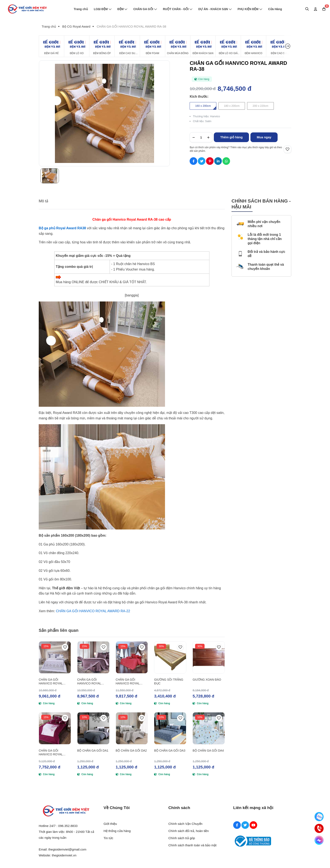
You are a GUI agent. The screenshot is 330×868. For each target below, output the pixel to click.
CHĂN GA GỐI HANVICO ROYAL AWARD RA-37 (51, 682)
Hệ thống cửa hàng (117, 831)
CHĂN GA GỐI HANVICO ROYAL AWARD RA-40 (89, 682)
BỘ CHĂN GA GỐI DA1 (93, 751)
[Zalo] (319, 817)
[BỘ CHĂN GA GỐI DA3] (170, 728)
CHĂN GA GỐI (145, 9)
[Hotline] (319, 828)
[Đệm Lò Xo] (77, 46)
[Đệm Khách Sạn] (203, 46)
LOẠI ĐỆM (103, 9)
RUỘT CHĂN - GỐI (178, 9)
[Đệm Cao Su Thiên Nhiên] (127, 46)
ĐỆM (122, 9)
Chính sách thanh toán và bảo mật (192, 845)
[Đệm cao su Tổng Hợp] (279, 46)
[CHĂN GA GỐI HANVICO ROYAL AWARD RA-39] (55, 728)
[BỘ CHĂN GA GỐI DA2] (132, 728)
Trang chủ (81, 9)
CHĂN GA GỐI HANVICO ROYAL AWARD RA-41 (128, 682)
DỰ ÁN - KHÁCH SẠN (215, 9)
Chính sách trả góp (182, 838)
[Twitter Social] (245, 825)
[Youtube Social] (253, 825)
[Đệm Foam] (152, 46)
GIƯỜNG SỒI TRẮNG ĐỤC (169, 681)
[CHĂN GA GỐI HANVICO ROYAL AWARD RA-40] (93, 657)
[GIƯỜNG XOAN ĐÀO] (209, 657)
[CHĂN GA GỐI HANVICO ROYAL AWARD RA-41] (132, 657)
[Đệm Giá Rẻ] (51, 46)
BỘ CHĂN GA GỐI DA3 (170, 751)
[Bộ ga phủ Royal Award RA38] (62, 228)
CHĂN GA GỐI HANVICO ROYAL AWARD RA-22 (93, 611)
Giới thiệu (110, 824)
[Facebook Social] (237, 825)
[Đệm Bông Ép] (102, 46)
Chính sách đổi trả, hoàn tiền (189, 831)
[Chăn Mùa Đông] (178, 46)
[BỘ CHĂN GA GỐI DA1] (93, 728)
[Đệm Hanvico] (253, 46)
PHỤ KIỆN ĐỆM (250, 9)
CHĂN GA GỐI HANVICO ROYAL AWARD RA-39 (51, 753)
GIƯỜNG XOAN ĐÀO (207, 680)
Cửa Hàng (275, 9)
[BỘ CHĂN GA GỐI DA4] (209, 728)
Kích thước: (199, 97)
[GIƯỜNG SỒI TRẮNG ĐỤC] (170, 657)
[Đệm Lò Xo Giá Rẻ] (228, 46)
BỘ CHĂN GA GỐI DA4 (208, 751)
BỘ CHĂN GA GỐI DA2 (131, 751)
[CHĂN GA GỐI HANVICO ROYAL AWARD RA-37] (55, 657)
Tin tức (108, 838)
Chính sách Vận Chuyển (185, 824)
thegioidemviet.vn (64, 855)
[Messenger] (319, 840)
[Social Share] (193, 161)
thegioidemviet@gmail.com (67, 849)
